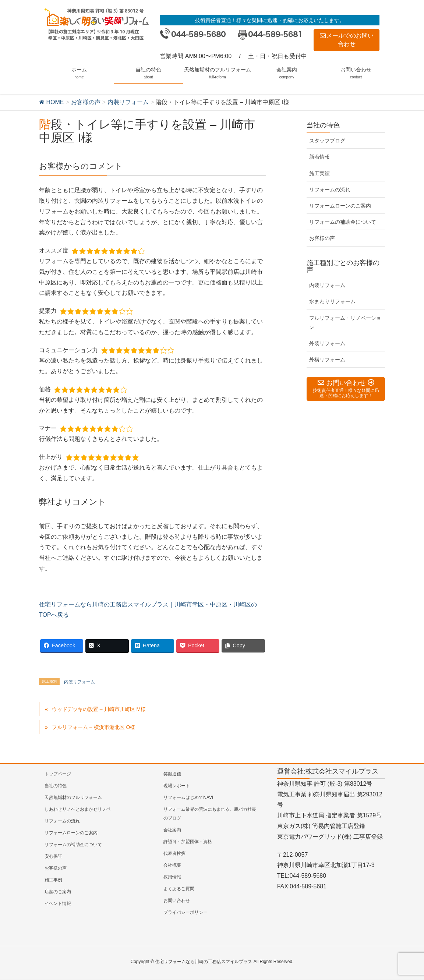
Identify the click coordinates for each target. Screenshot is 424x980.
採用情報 (172, 877)
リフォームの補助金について (343, 222)
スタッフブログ (327, 141)
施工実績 (319, 173)
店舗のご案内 (58, 892)
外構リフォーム (327, 360)
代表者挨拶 (174, 853)
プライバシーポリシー (185, 912)
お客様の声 (322, 238)
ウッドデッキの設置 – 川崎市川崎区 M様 (99, 709)
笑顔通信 (172, 774)
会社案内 (172, 830)
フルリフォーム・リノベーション (345, 323)
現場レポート (177, 786)
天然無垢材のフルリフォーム (73, 797)
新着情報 (319, 157)
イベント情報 (58, 903)
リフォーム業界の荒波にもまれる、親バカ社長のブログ (210, 814)
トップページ (58, 774)
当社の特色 (56, 786)
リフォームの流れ (330, 190)
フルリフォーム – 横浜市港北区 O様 (93, 727)
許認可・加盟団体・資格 (188, 842)
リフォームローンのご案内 (340, 206)
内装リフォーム (79, 682)
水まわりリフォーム (332, 301)
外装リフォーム (327, 343)
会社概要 (172, 865)
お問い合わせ (177, 901)
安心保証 (53, 856)
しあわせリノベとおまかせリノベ (78, 809)
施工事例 (53, 880)
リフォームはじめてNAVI (188, 797)
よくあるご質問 (179, 889)
